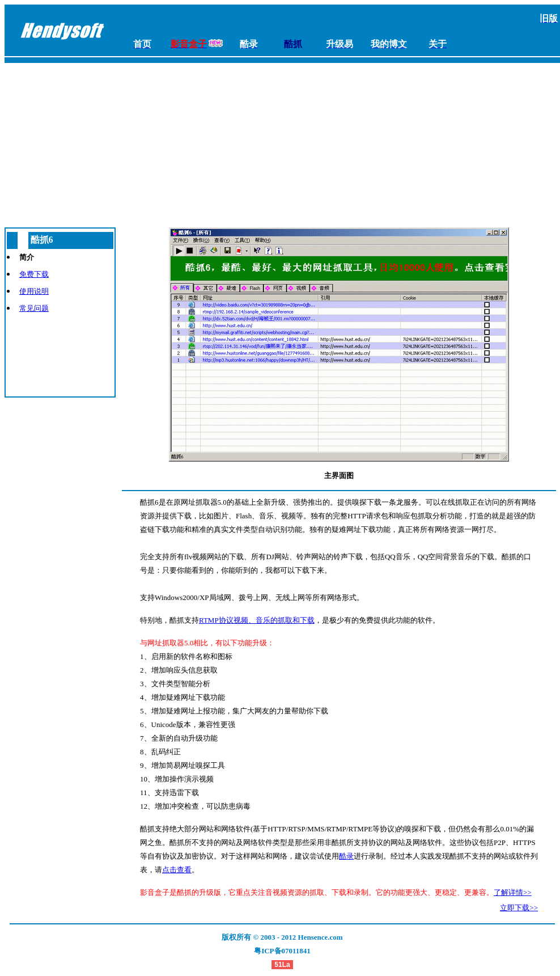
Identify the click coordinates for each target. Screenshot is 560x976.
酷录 (346, 856)
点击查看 (177, 870)
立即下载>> (519, 908)
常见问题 (34, 308)
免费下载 (34, 274)
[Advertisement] (282, 142)
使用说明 (34, 291)
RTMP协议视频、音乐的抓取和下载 (257, 620)
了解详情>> (513, 892)
